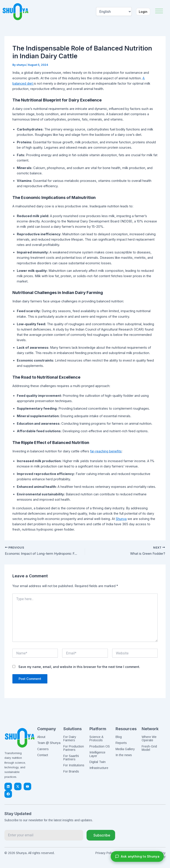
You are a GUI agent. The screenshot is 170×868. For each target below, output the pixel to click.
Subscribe (101, 835)
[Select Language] (112, 12)
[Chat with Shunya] (137, 856)
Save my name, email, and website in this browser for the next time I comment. (79, 667)
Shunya (121, 519)
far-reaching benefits (106, 451)
